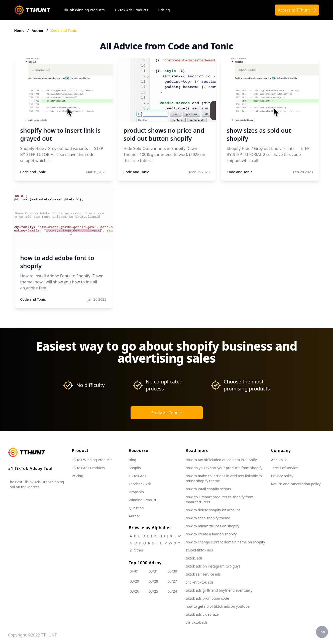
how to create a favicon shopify (211, 534)
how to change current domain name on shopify (225, 542)
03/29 (134, 581)
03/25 (153, 591)
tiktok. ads (194, 558)
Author (38, 30)
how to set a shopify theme (208, 518)
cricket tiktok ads (200, 582)
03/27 (172, 581)
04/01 (134, 571)
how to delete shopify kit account (213, 510)
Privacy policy (282, 476)
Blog (133, 460)
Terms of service (285, 468)
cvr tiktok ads (197, 622)
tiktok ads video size (202, 614)
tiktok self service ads (203, 574)
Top (322, 632)
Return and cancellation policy (296, 484)
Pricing (164, 10)
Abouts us (279, 460)
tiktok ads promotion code (207, 598)
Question (136, 508)
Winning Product (143, 500)
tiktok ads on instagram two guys (213, 566)
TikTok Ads (138, 476)
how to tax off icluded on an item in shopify (221, 460)
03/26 (134, 591)
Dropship (136, 492)
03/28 (153, 581)
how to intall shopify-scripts (208, 489)
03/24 (172, 591)
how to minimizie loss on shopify (212, 526)
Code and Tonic (64, 30)
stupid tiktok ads (199, 550)
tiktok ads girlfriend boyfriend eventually (219, 590)
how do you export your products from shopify (224, 468)
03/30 (172, 571)
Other (139, 550)
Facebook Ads (140, 484)
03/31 (153, 571)
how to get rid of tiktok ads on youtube (218, 606)
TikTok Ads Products (132, 10)
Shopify (135, 468)
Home (19, 30)
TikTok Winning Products (84, 10)
